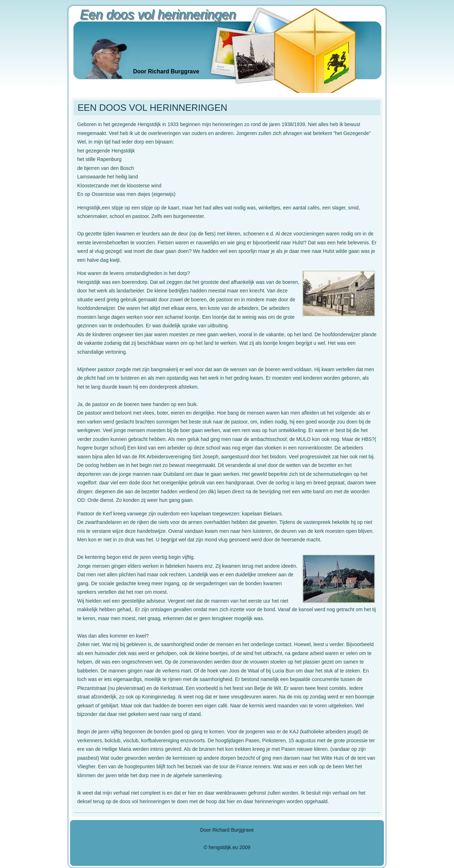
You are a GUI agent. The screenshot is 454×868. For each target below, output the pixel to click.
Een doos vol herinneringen (158, 14)
